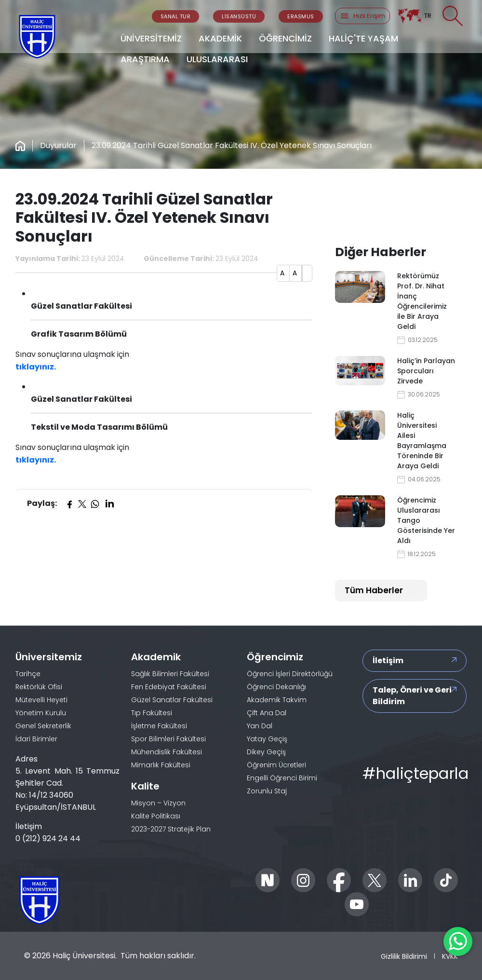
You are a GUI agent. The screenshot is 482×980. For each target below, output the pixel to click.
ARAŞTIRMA (145, 59)
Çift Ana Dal (267, 713)
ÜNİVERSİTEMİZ (151, 38)
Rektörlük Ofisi (39, 687)
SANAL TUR (176, 16)
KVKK (450, 956)
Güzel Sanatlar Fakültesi (172, 700)
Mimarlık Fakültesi (161, 765)
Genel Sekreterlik (43, 726)
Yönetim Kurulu (41, 713)
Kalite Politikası (156, 816)
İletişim (388, 660)
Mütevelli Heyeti (41, 700)
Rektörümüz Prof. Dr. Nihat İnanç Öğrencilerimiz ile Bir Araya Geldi (422, 301)
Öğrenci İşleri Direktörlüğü (290, 674)
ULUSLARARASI (217, 59)
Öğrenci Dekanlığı (276, 687)
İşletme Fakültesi (159, 726)
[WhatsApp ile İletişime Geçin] (458, 941)
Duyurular (58, 145)
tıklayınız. (36, 367)
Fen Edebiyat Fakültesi (169, 687)
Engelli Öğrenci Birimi (282, 778)
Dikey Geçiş (266, 752)
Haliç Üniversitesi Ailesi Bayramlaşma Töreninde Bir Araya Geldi (422, 441)
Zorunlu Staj (267, 791)
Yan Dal (260, 726)
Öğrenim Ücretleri (276, 765)
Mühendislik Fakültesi (167, 752)
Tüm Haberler (374, 590)
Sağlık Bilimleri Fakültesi (170, 674)
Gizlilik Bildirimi (404, 956)
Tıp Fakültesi (152, 713)
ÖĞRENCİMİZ (285, 38)
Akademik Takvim (277, 700)
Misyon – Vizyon (158, 803)
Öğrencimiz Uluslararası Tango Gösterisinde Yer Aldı (426, 520)
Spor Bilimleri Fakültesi (168, 739)
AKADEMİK (220, 38)
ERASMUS (301, 16)
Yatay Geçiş (267, 739)
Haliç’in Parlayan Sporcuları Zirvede (426, 371)
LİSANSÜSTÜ (239, 16)
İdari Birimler (36, 739)
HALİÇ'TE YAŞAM (363, 38)
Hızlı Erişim (362, 16)
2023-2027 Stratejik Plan (171, 829)
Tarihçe (28, 674)
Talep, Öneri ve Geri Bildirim (412, 696)
